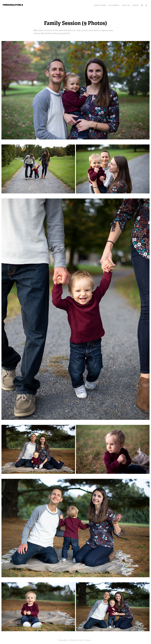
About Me (126, 5)
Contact (136, 5)
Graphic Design (100, 5)
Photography (114, 5)
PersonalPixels (13, 5)
